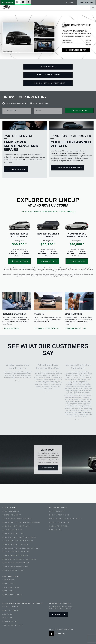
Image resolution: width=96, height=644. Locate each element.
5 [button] (16, 52)
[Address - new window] (71, 608)
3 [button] (10, 52)
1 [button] (4, 52)
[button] (8, 2)
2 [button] (7, 52)
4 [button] (13, 52)
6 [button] (19, 52)
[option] (48, 37)
